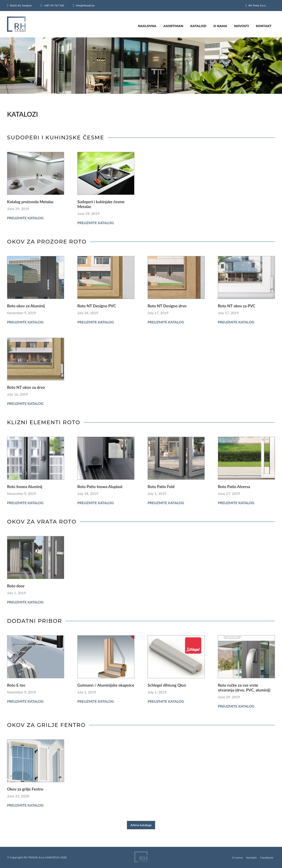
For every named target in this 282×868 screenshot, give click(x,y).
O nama (220, 26)
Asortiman (173, 26)
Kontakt (264, 26)
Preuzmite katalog (25, 218)
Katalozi (198, 26)
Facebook (267, 858)
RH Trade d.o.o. (257, 5)
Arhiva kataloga (141, 825)
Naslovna (147, 26)
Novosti (242, 26)
